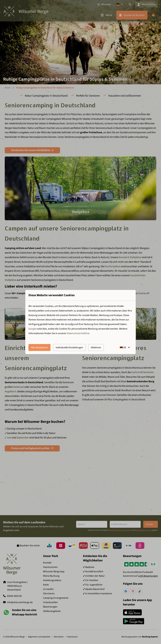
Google (32, 329)
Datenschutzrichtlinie (78, 333)
